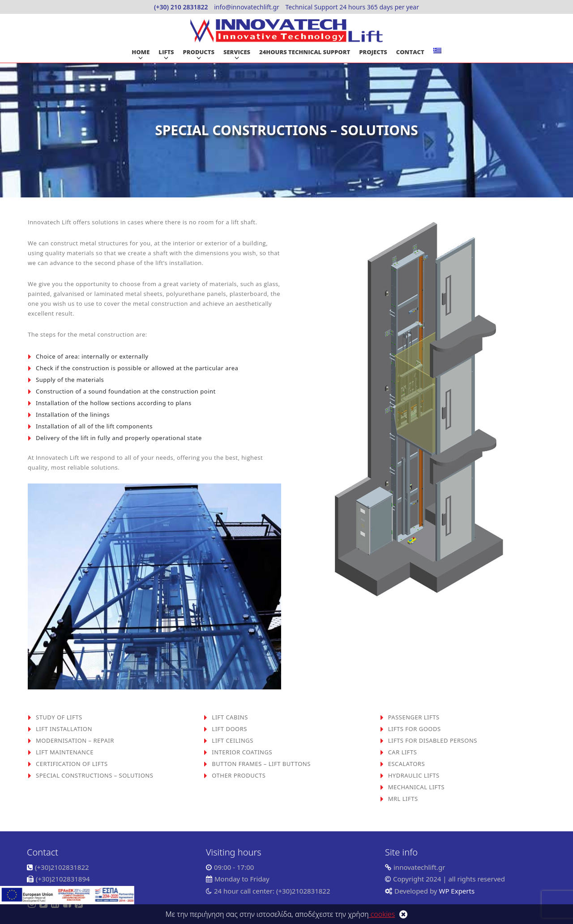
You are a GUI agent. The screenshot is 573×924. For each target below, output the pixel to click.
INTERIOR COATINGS (242, 752)
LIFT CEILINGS (233, 740)
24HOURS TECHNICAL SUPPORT (305, 52)
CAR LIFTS (403, 752)
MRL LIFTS (403, 799)
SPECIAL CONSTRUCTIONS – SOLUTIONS (94, 775)
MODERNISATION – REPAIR (75, 740)
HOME (141, 52)
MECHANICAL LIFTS (417, 787)
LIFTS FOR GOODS (415, 729)
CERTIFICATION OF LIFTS (72, 764)
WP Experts (456, 891)
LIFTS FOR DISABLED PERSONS (433, 740)
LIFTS (166, 52)
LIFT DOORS (229, 729)
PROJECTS (373, 52)
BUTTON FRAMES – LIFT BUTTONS (261, 764)
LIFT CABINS (230, 717)
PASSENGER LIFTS (414, 717)
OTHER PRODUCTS (239, 775)
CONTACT (410, 52)
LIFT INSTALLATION (64, 729)
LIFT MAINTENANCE (65, 752)
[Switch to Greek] (437, 51)
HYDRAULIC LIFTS (414, 775)
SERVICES (237, 52)
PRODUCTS (199, 52)
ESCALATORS (406, 764)
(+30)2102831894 (63, 879)
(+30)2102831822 (62, 867)
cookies (382, 914)
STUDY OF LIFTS (59, 717)
